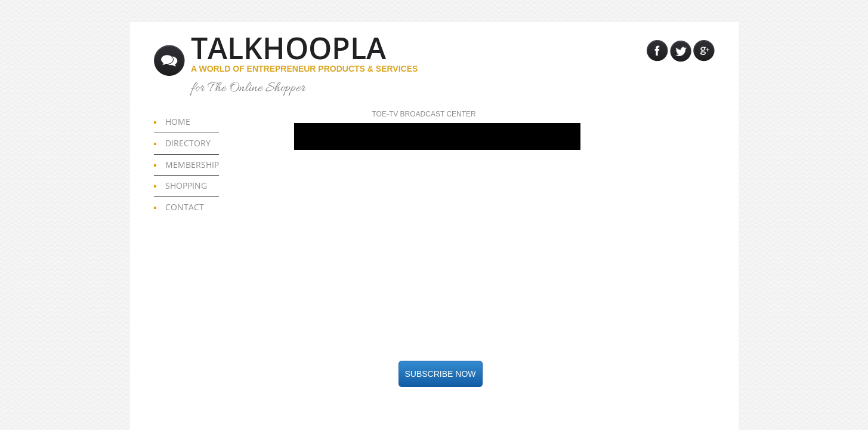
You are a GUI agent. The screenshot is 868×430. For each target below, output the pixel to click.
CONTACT (185, 207)
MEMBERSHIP (192, 165)
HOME (178, 122)
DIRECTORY (188, 143)
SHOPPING (186, 185)
